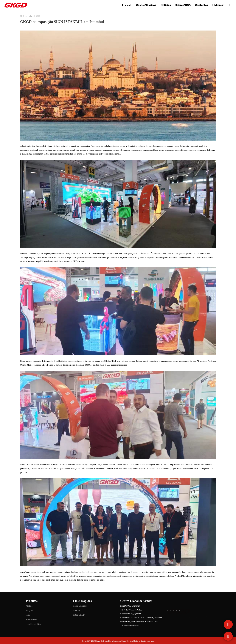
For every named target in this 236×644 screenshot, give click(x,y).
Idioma (218, 5)
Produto (126, 5)
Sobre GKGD (183, 5)
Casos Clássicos (146, 5)
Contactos (201, 5)
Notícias (166, 5)
